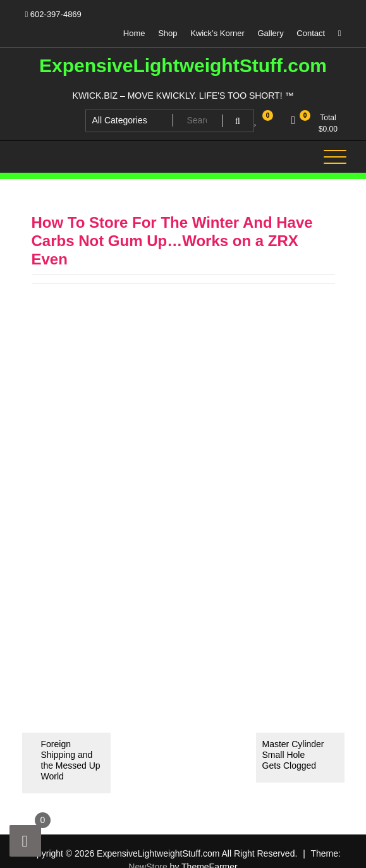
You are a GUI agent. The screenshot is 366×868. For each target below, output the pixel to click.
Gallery (271, 33)
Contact (311, 33)
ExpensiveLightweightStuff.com (183, 65)
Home (134, 33)
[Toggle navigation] (335, 157)
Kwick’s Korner (217, 33)
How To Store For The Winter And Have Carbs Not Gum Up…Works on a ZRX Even (172, 241)
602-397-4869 (53, 14)
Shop (168, 33)
